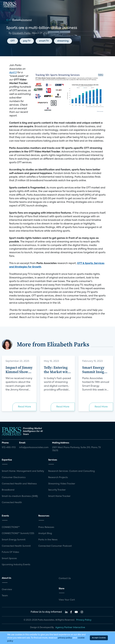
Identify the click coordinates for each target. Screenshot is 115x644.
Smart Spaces (9, 558)
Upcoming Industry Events (16, 565)
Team (5, 596)
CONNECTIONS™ (11, 527)
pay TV (27, 41)
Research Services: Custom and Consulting (72, 471)
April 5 (13, 73)
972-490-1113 (9, 447)
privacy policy (65, 638)
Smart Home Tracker (59, 496)
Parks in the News (48, 540)
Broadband (8, 490)
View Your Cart (67, 600)
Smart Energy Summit (14, 540)
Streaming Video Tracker (62, 484)
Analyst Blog (45, 533)
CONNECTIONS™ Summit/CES (18, 533)
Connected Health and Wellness (19, 484)
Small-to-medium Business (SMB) (20, 496)
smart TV (44, 41)
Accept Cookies (99, 638)
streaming (63, 41)
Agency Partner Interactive (70, 627)
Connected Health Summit (16, 546)
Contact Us (65, 578)
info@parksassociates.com (34, 447)
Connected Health (12, 503)
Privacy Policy (84, 620)
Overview (7, 590)
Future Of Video (10, 552)
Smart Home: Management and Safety (23, 471)
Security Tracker (57, 490)
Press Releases (46, 527)
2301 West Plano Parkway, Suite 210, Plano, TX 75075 (76, 449)
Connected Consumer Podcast (55, 546)
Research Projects (58, 477)
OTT (13, 41)
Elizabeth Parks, (22, 33)
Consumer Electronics (14, 477)
